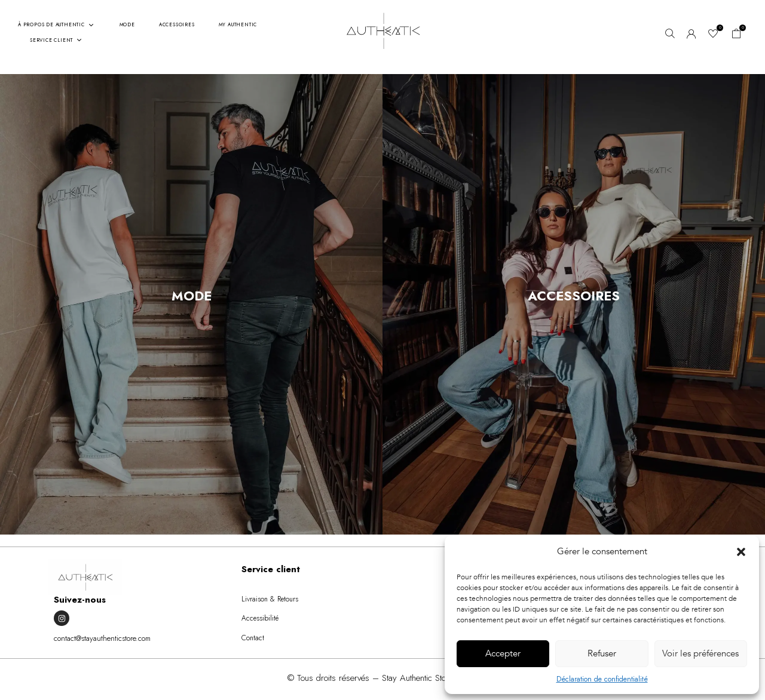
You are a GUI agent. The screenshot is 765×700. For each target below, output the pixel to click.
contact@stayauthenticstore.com (102, 638)
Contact (253, 638)
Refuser (602, 653)
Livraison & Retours (270, 599)
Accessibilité (260, 618)
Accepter (503, 653)
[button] (741, 552)
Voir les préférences (700, 653)
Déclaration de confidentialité (602, 679)
